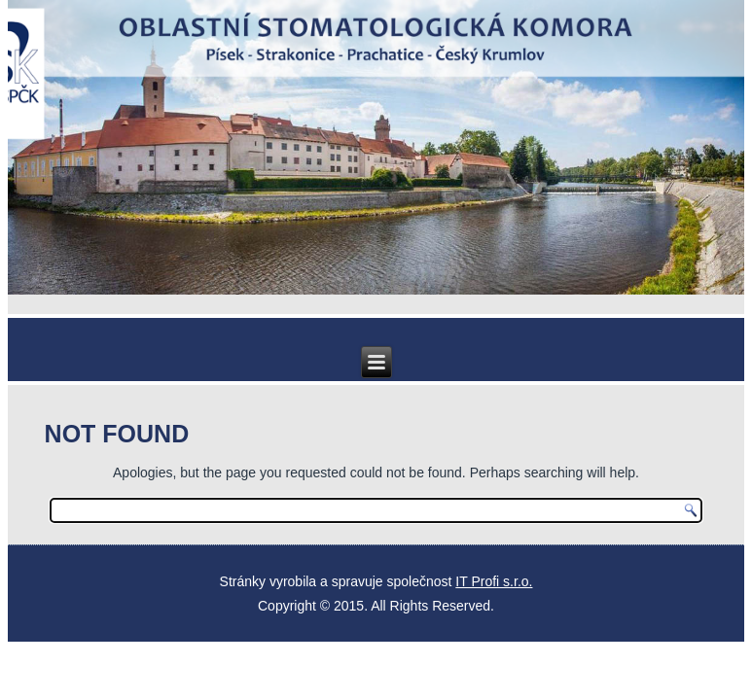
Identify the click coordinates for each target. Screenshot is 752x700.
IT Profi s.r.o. (494, 581)
